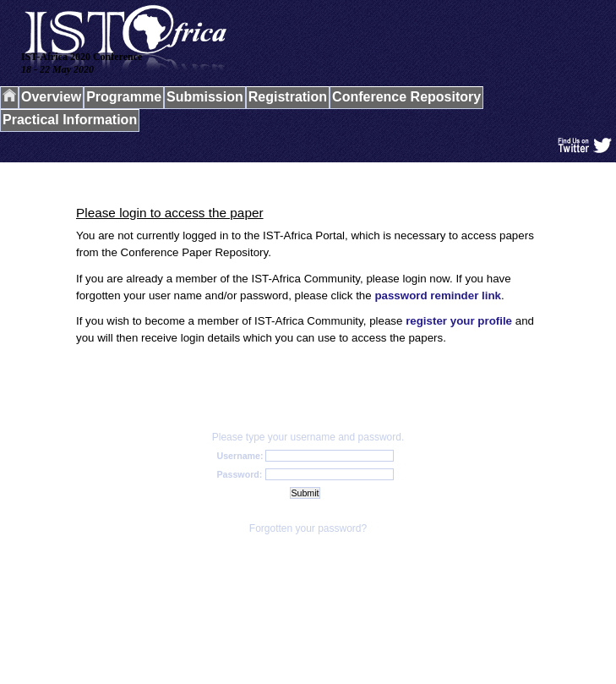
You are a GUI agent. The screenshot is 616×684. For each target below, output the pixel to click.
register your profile (459, 321)
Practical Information (70, 120)
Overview (51, 97)
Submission (205, 97)
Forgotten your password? (308, 528)
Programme (124, 97)
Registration (288, 97)
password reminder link (438, 295)
